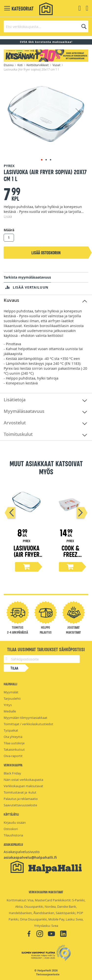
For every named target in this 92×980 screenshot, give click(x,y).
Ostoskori (11, 829)
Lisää (8, 216)
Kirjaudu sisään (15, 822)
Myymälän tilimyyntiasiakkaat (26, 718)
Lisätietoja (15, 400)
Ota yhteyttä (13, 737)
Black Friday (12, 773)
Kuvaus (11, 300)
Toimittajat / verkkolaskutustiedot (28, 724)
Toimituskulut (18, 434)
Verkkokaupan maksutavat (23, 786)
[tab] (46, 300)
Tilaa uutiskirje (14, 743)
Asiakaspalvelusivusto (22, 852)
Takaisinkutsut (14, 749)
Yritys (8, 705)
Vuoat (57, 65)
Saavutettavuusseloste (20, 805)
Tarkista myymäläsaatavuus (27, 277)
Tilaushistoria (13, 835)
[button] (13, 114)
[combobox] (46, 26)
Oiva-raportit (13, 756)
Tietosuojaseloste (48, 974)
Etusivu (9, 65)
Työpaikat (11, 730)
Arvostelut (15, 423)
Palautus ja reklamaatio (21, 799)
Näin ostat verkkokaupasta (23, 780)
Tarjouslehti (12, 698)
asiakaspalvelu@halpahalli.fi (30, 857)
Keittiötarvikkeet (38, 65)
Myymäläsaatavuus (24, 411)
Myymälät (11, 692)
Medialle (10, 711)
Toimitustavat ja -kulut (20, 792)
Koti (20, 65)
